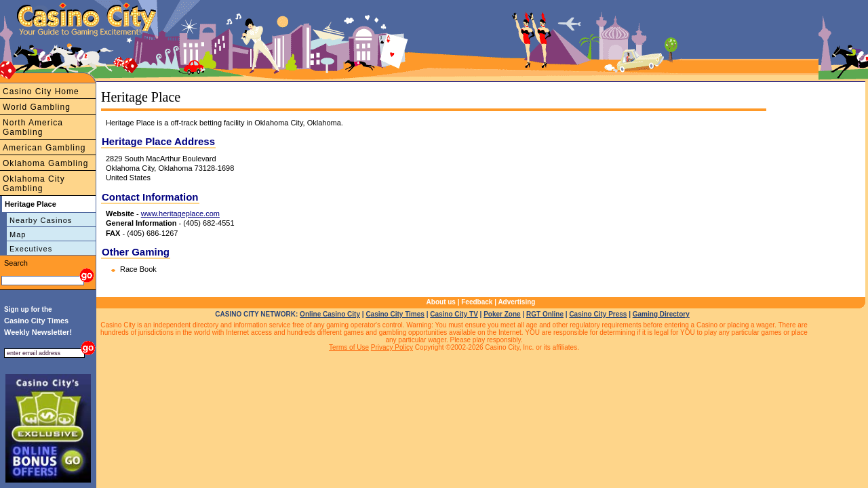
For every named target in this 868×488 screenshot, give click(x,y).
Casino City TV (454, 314)
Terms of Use (349, 347)
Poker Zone (502, 314)
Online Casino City (330, 314)
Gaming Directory (661, 314)
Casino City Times (395, 314)
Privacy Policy (392, 347)
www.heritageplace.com (180, 213)
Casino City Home (41, 91)
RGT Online (545, 314)
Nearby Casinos (41, 220)
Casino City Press (598, 314)
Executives (31, 249)
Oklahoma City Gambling (34, 184)
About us (441, 302)
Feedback (477, 302)
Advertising (516, 302)
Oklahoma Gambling (45, 163)
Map (18, 235)
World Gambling (37, 107)
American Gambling (44, 148)
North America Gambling (33, 127)
